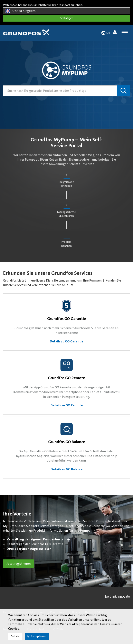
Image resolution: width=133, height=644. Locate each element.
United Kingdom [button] (66, 11)
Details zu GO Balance (67, 469)
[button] (115, 33)
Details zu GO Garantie (67, 341)
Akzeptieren (37, 636)
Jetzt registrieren (19, 564)
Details (15, 636)
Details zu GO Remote (67, 405)
